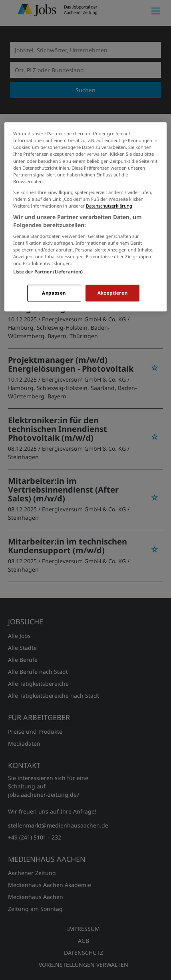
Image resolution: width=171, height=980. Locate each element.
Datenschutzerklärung (109, 206)
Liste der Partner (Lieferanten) (48, 272)
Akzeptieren (112, 293)
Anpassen (54, 293)
